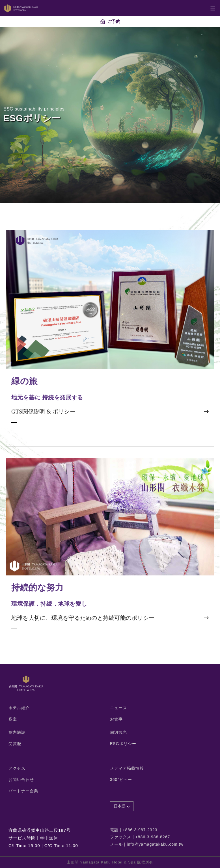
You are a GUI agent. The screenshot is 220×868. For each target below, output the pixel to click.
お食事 (116, 719)
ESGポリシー (123, 744)
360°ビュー (121, 780)
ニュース (118, 708)
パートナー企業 (23, 791)
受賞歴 (15, 744)
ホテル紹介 (19, 708)
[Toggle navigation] (213, 8)
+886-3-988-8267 (153, 837)
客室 (13, 719)
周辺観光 (118, 732)
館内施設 (17, 732)
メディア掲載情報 (127, 768)
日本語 (122, 806)
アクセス (17, 768)
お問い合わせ (21, 780)
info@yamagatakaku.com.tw (155, 844)
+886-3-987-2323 (140, 830)
